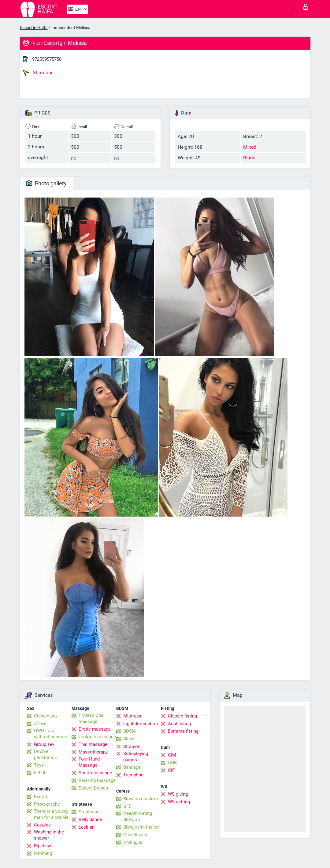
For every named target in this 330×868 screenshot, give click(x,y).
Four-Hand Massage (89, 762)
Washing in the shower (49, 835)
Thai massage (93, 744)
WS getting (179, 802)
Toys (39, 765)
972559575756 (47, 59)
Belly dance (90, 819)
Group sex (44, 744)
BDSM (130, 731)
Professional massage (92, 718)
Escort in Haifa (34, 27)
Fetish (40, 773)
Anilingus (133, 842)
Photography (47, 804)
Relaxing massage (97, 780)
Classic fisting (182, 716)
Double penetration (46, 754)
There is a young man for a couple (51, 814)
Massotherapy (93, 752)
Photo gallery (46, 183)
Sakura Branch (93, 788)
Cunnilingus (135, 835)
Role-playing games (136, 757)
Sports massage (95, 773)
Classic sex (46, 716)
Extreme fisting (183, 731)
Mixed (250, 147)
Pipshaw (43, 846)
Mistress (132, 716)
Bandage (132, 767)
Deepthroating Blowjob (138, 816)
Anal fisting (179, 724)
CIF (171, 770)
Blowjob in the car (142, 827)
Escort (41, 797)
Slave (129, 739)
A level (41, 724)
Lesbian (87, 827)
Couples (42, 825)
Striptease (89, 812)
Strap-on (132, 746)
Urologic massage (97, 737)
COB (172, 763)
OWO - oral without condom (51, 734)
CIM (172, 755)
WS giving (178, 794)
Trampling (133, 775)
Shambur (38, 73)
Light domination (141, 724)
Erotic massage (95, 729)
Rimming (43, 853)
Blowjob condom (141, 799)
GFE (127, 806)
